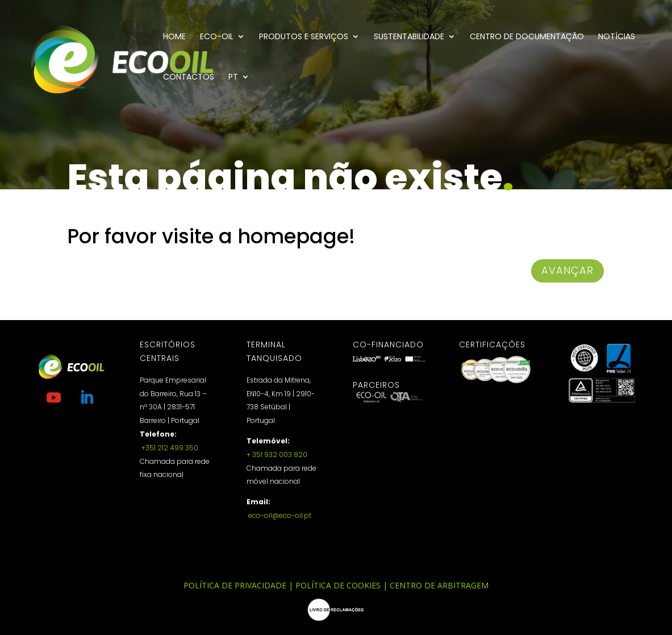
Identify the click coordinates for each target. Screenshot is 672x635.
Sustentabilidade (409, 37)
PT (233, 78)
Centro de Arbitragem (439, 585)
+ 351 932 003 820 (277, 455)
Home (174, 37)
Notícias (617, 37)
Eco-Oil (217, 37)
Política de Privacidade (235, 585)
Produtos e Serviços (304, 37)
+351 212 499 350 (169, 448)
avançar (567, 270)
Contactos (189, 78)
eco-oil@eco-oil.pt (279, 515)
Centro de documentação (527, 37)
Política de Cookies (338, 585)
